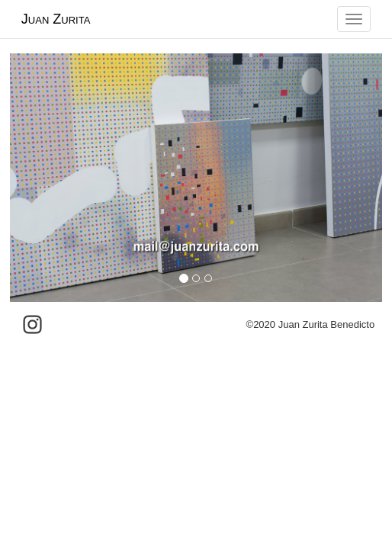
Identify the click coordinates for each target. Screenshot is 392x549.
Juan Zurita (56, 19)
